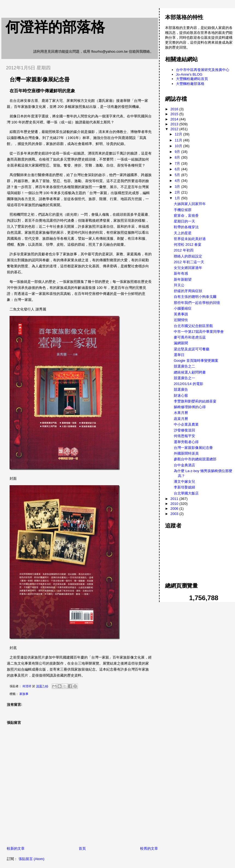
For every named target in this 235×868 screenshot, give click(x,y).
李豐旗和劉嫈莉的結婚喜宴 (195, 401)
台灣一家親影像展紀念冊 (193, 448)
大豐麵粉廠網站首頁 (192, 79)
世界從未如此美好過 (190, 239)
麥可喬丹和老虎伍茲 (190, 337)
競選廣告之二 (184, 366)
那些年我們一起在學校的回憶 (197, 303)
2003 (175, 514)
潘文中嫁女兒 (184, 482)
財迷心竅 (181, 396)
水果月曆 (181, 413)
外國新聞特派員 (186, 453)
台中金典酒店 (184, 465)
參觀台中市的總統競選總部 (195, 459)
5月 (178, 175)
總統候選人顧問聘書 (190, 372)
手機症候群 (183, 210)
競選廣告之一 (184, 378)
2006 (175, 509)
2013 (175, 124)
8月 (178, 157)
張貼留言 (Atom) (32, 859)
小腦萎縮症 (183, 308)
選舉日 (179, 355)
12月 (179, 134)
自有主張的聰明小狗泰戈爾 (195, 297)
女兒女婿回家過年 (188, 268)
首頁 (82, 848)
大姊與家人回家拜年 (190, 204)
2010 (175, 504)
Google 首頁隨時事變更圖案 (196, 361)
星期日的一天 (184, 221)
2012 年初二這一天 (189, 262)
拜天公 (179, 285)
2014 (175, 119)
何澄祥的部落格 (55, 27)
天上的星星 (183, 233)
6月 (178, 169)
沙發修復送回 (184, 430)
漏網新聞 (181, 343)
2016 (175, 109)
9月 (178, 152)
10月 (179, 146)
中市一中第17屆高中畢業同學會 (199, 332)
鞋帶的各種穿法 (186, 227)
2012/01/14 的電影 (189, 384)
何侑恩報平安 (184, 436)
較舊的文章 (149, 848)
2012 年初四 (184, 250)
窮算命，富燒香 (186, 216)
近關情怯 (181, 320)
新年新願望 (183, 279)
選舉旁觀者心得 (186, 442)
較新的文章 (16, 848)
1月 (178, 198)
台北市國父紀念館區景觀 (193, 326)
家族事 (24, 694)
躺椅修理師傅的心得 (190, 407)
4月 (178, 181)
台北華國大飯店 (186, 493)
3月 (178, 187)
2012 (175, 129)
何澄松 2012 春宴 (188, 245)
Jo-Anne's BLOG (189, 74)
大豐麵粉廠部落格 (190, 84)
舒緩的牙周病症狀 (188, 291)
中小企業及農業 (186, 424)
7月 (178, 163)
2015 (175, 114)
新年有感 (181, 273)
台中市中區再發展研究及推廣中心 (203, 70)
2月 (178, 192)
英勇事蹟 (181, 314)
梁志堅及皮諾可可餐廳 (192, 349)
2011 (175, 499)
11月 (179, 140)
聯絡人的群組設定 (188, 256)
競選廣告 (181, 389)
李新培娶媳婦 (184, 487)
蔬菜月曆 (181, 419)
